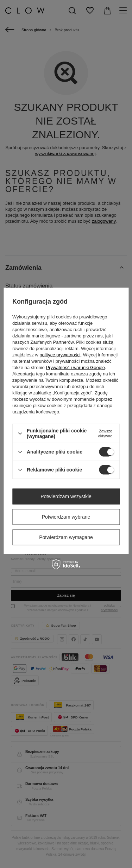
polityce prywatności (60, 355)
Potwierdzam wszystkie (66, 496)
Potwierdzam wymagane (66, 537)
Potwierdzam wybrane (66, 517)
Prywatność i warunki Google (75, 368)
